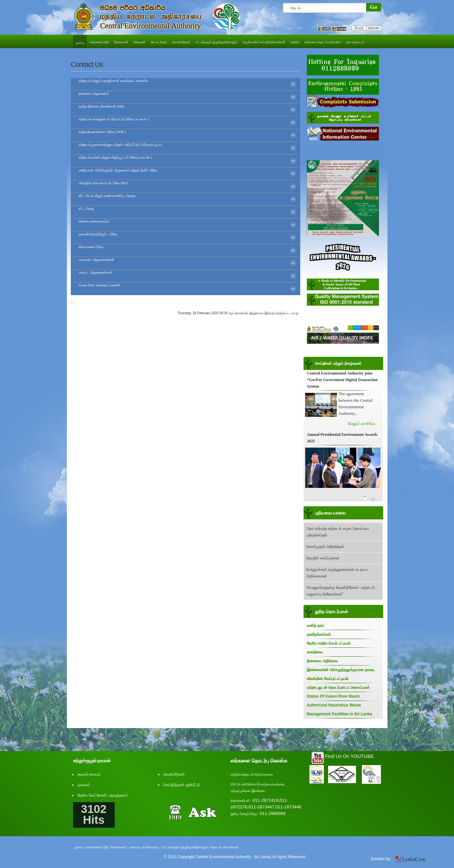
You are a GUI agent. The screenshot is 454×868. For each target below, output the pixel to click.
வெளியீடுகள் (174, 774)
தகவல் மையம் (89, 774)
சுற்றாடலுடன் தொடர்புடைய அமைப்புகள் (338, 687)
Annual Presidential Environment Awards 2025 (342, 438)
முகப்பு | (80, 847)
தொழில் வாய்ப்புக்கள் (323, 558)
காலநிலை (315, 652)
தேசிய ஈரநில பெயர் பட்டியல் (329, 643)
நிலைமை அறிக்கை (322, 661)
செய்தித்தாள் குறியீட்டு (182, 785)
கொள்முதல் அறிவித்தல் (325, 547)
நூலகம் (84, 785)
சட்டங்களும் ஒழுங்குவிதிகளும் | (186, 847)
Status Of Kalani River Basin (333, 696)
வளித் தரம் (316, 626)
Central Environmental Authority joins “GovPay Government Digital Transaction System (343, 380)
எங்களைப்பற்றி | (98, 847)
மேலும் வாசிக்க (362, 424)
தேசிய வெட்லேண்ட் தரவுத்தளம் (103, 795)
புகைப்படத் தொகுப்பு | (145, 847)
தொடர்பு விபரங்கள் (225, 847)
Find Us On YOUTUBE (349, 756)
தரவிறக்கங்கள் (319, 634)
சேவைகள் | (119, 847)
